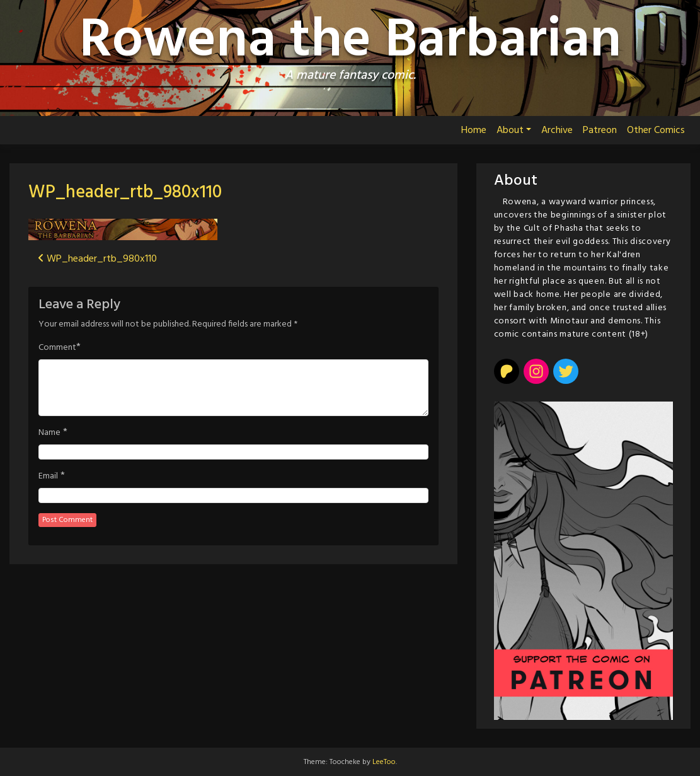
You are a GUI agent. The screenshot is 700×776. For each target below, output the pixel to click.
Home (474, 130)
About (510, 130)
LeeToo (384, 762)
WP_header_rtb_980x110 (125, 193)
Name (49, 433)
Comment (57, 348)
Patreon (600, 130)
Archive (557, 130)
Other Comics (656, 130)
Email (48, 477)
